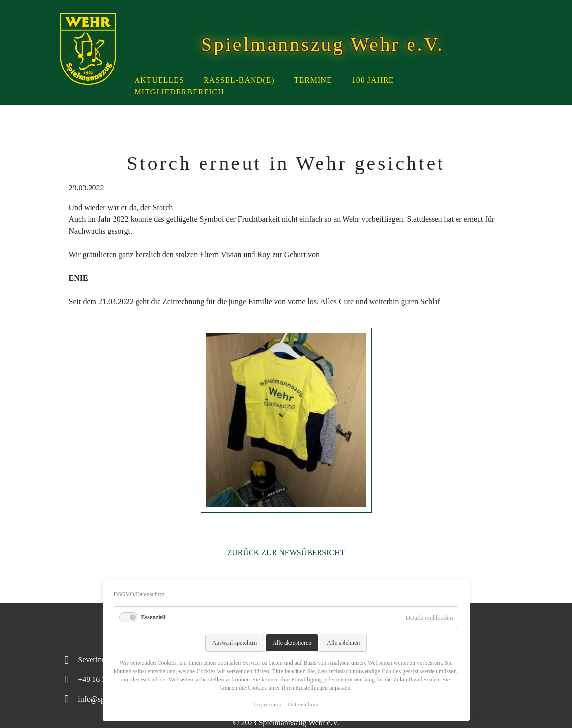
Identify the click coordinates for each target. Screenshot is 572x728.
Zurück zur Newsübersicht (286, 552)
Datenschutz (303, 704)
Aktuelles (159, 80)
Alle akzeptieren (292, 643)
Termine (313, 80)
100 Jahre (373, 80)
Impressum (268, 704)
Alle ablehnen (343, 643)
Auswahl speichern (235, 643)
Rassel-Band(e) (239, 80)
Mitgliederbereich (179, 92)
